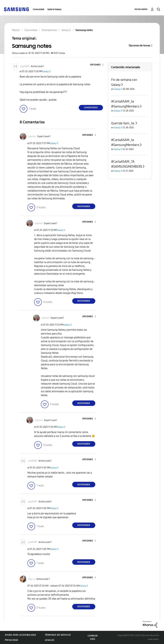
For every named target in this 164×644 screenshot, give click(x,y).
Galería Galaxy (54, 9)
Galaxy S (46, 71)
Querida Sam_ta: (123, 123)
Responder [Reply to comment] (84, 206)
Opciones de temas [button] (139, 45)
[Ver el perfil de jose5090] (25, 66)
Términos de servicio (58, 635)
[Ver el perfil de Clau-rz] (32, 579)
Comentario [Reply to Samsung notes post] (91, 108)
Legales (50, 640)
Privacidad (11, 640)
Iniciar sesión (141, 9)
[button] (97, 65)
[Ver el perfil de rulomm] (32, 136)
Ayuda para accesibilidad (20, 635)
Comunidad (39, 9)
